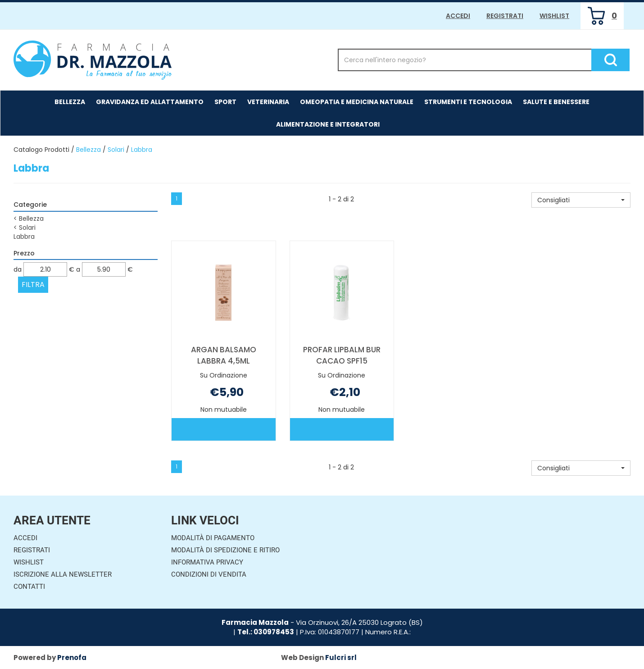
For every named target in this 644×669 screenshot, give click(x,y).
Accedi (458, 16)
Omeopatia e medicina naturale (357, 102)
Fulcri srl (341, 658)
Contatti (29, 587)
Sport (225, 102)
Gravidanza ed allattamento (150, 102)
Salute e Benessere (556, 102)
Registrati (505, 16)
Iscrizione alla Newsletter (63, 574)
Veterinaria (268, 102)
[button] (581, 200)
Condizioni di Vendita (209, 574)
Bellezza (70, 102)
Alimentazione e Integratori (328, 124)
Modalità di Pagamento (213, 538)
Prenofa (72, 658)
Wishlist (554, 16)
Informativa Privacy (207, 562)
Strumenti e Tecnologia (468, 102)
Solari (116, 150)
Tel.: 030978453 (266, 632)
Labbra (24, 237)
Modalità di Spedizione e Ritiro (225, 550)
